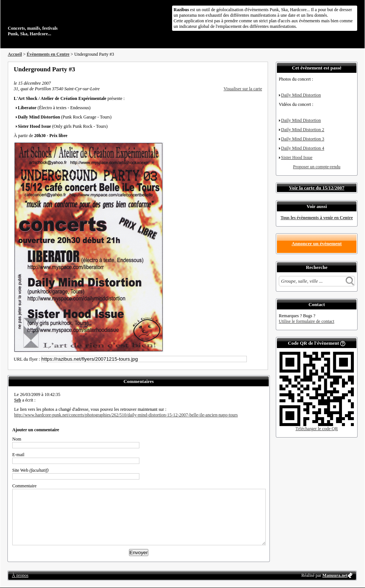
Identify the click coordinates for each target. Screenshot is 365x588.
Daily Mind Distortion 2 (303, 130)
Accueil (15, 54)
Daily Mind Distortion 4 (303, 148)
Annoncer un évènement (317, 243)
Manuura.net (335, 575)
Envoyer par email (249, 69)
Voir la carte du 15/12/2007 (317, 188)
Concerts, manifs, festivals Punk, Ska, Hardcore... (56, 20)
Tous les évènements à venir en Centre (317, 218)
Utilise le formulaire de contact (306, 321)
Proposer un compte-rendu (316, 167)
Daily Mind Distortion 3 (303, 139)
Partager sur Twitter (239, 69)
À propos (20, 575)
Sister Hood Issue (297, 157)
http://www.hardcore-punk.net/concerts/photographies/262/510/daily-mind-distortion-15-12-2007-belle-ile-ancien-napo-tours (126, 415)
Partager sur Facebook (229, 69)
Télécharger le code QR (317, 429)
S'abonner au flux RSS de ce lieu (259, 69)
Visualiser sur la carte (243, 89)
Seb (18, 400)
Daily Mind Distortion (301, 95)
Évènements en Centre (48, 54)
